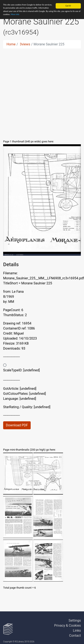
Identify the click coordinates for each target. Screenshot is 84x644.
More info (15, 14)
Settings (75, 620)
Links (77, 631)
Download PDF (17, 425)
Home (11, 44)
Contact (75, 636)
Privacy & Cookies (68, 625)
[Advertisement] (39, 93)
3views (25, 44)
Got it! (68, 6)
